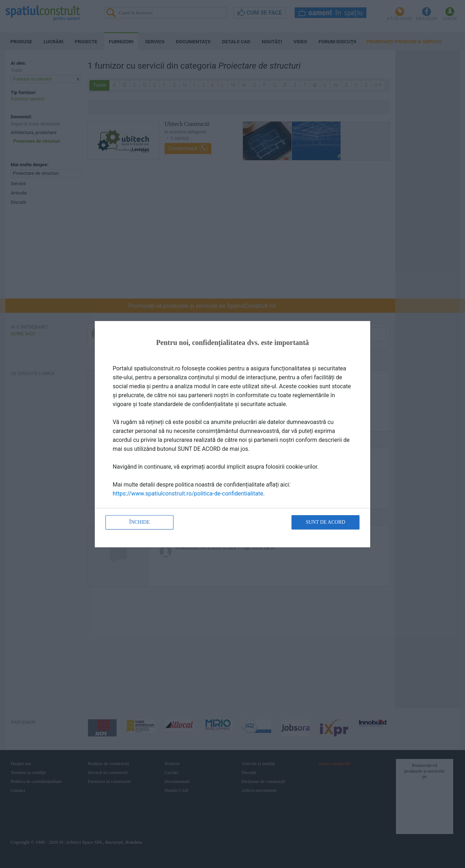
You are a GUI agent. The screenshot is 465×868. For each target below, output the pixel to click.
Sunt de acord (325, 522)
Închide (139, 522)
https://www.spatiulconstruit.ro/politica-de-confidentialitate (188, 494)
